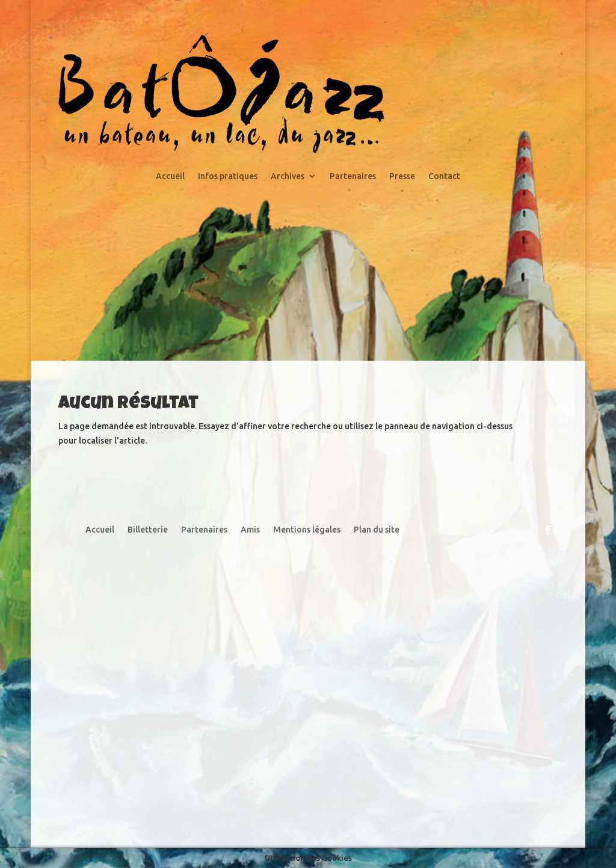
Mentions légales (307, 530)
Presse (402, 176)
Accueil (170, 176)
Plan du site (377, 530)
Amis (250, 530)
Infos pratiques (228, 176)
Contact (444, 176)
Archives (288, 176)
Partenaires (353, 176)
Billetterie (148, 530)
